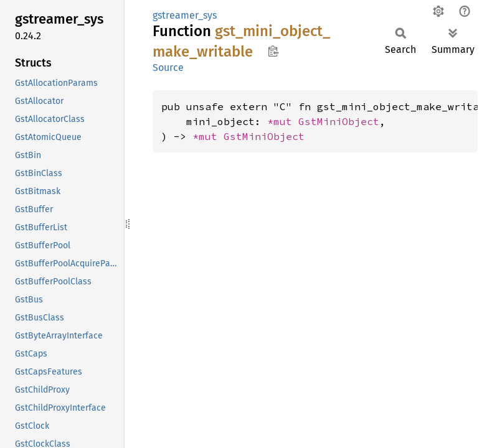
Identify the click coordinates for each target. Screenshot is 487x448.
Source (168, 68)
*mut (283, 121)
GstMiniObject (339, 121)
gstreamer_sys (185, 15)
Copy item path (273, 51)
